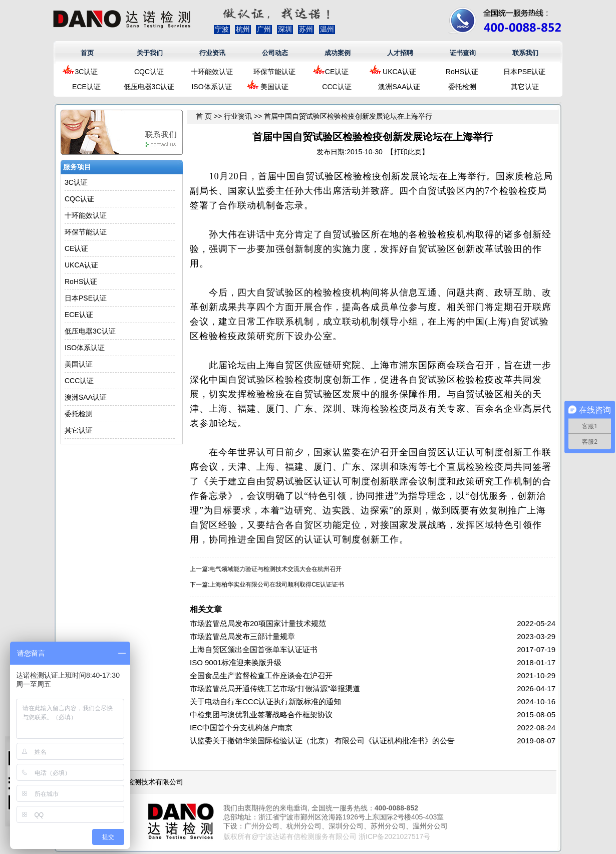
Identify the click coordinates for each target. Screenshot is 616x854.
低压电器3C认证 (149, 87)
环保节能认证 (274, 72)
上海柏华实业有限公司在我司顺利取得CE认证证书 (277, 585)
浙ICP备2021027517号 (394, 836)
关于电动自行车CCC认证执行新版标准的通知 (266, 701)
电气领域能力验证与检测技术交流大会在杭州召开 (275, 569)
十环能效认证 (212, 72)
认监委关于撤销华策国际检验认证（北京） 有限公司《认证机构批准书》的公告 (322, 741)
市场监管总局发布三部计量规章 (242, 636)
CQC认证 (149, 72)
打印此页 (408, 152)
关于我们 (150, 53)
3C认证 (87, 72)
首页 (87, 53)
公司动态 (275, 53)
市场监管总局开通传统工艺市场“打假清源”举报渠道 (275, 688)
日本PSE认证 (524, 72)
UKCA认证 (399, 72)
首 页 (204, 116)
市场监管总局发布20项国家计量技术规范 (258, 623)
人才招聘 (400, 53)
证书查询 (463, 53)
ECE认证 (86, 87)
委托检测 (462, 87)
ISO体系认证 (211, 87)
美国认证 (274, 87)
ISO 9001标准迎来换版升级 (236, 662)
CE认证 (337, 72)
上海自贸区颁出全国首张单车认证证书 (254, 649)
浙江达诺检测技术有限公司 (141, 782)
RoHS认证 (462, 72)
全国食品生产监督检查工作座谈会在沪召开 (261, 675)
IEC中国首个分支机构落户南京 (241, 728)
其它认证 (525, 87)
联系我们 (525, 53)
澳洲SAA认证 (399, 87)
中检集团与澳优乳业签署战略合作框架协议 (261, 715)
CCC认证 (337, 87)
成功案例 (338, 53)
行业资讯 (212, 53)
